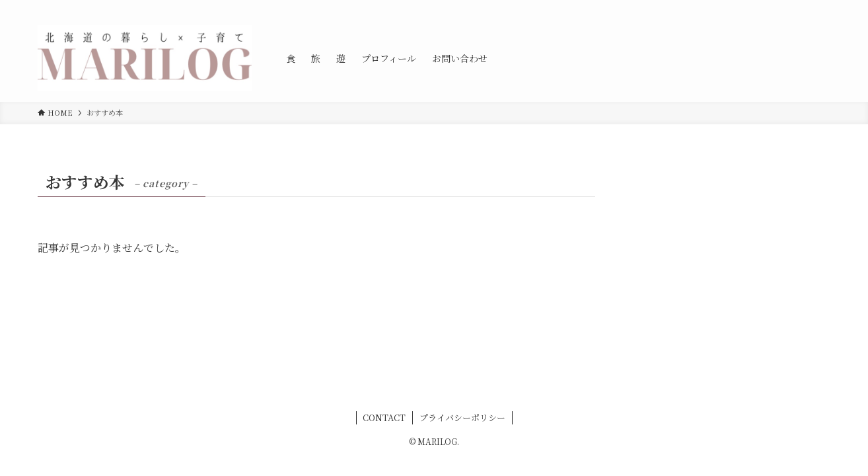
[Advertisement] (730, 249)
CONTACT (384, 417)
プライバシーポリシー (462, 417)
